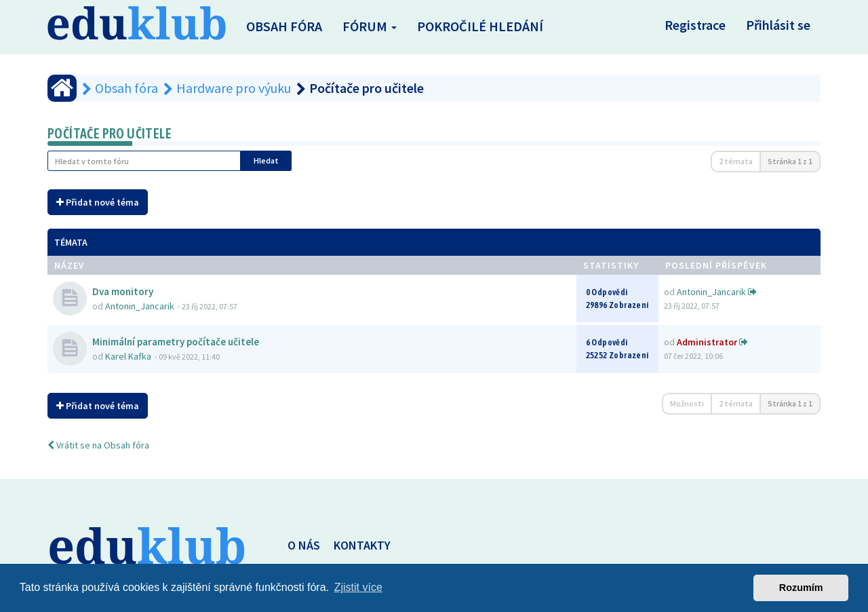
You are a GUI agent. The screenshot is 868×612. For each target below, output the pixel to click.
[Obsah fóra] (62, 88)
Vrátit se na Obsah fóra (98, 445)
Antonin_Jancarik (140, 306)
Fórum (370, 26)
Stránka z (790, 161)
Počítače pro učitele (110, 133)
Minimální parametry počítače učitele (176, 342)
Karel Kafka (128, 356)
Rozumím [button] (801, 588)
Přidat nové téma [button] (98, 202)
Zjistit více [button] (358, 587)
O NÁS (304, 545)
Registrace (695, 25)
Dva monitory (123, 291)
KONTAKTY (362, 545)
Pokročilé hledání (480, 26)
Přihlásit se (778, 25)
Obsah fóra (284, 26)
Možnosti (687, 403)
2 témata (736, 161)
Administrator (707, 342)
